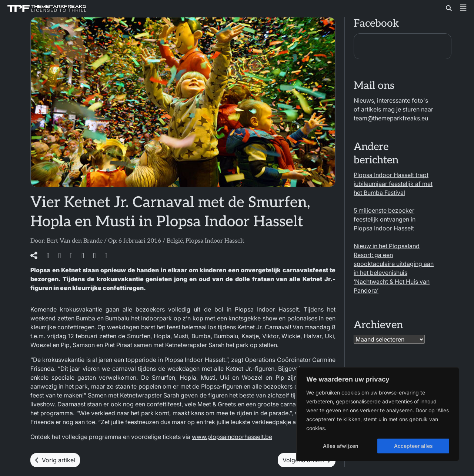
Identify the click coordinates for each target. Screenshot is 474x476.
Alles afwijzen (341, 446)
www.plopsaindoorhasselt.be (232, 437)
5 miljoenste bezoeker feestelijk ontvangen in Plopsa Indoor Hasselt (385, 219)
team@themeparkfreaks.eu (391, 118)
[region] (378, 414)
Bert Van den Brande (75, 241)
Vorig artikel (55, 460)
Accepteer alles (413, 446)
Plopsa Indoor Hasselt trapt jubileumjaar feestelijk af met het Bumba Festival (393, 184)
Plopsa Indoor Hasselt (215, 241)
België (175, 241)
